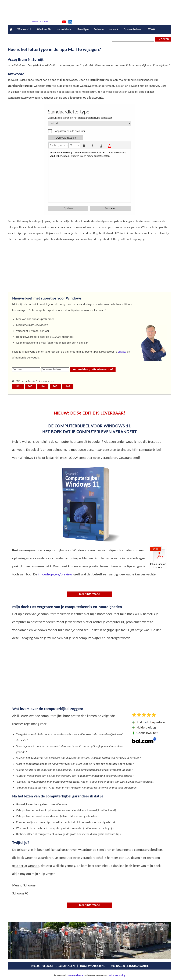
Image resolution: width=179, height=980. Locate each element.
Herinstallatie (64, 29)
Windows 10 (44, 29)
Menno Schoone (40, 21)
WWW (152, 29)
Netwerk (113, 29)
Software (99, 29)
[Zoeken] (133, 39)
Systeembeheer (133, 29)
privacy (122, 352)
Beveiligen (83, 29)
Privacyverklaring (117, 975)
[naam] (26, 370)
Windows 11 (24, 29)
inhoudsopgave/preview (55, 574)
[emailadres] (55, 370)
